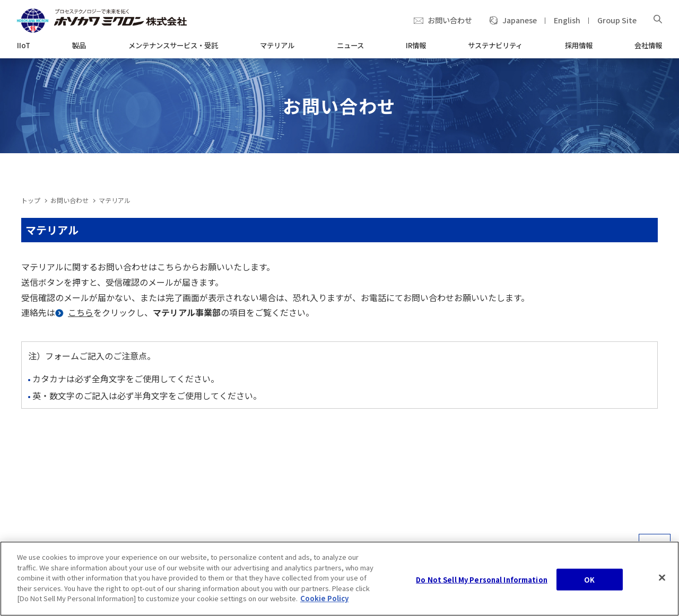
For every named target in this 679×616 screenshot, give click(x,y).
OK (589, 579)
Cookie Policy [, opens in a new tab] (324, 598)
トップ (31, 200)
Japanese (520, 20)
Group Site (617, 20)
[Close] (662, 577)
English (567, 20)
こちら (81, 312)
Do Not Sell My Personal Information (482, 579)
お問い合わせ (450, 20)
